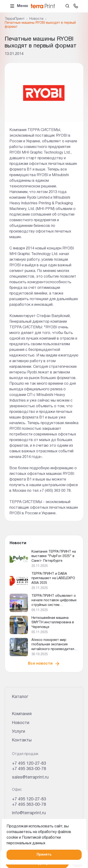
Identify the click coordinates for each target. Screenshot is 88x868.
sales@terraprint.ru (30, 777)
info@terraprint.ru (29, 813)
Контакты (22, 740)
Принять (44, 855)
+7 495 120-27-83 (29, 764)
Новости (21, 723)
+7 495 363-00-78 (29, 769)
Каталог (20, 697)
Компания (22, 714)
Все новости (44, 664)
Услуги (19, 732)
